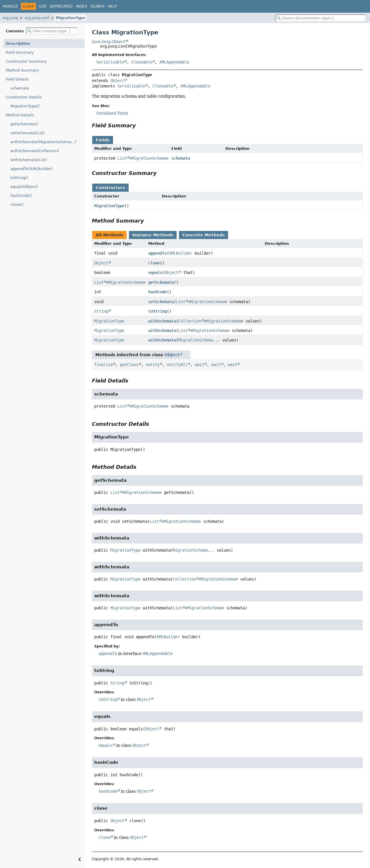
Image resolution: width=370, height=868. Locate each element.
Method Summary (22, 70)
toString (158, 311)
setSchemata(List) (27, 133)
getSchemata (161, 282)
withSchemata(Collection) (35, 151)
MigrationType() (25, 106)
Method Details (20, 115)
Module (10, 6)
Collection (190, 321)
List (122, 158)
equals (155, 272)
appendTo (158, 253)
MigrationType (71, 18)
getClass (129, 365)
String (101, 311)
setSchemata (161, 302)
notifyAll (177, 365)
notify (153, 365)
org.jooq (10, 18)
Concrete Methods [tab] (203, 235)
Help (112, 6)
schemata (20, 88)
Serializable (110, 62)
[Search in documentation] (321, 18)
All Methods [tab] (109, 235)
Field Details (17, 79)
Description (18, 43)
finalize (103, 365)
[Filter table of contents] (52, 31)
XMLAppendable (174, 62)
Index (82, 6)
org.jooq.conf (37, 18)
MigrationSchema (149, 158)
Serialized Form (112, 113)
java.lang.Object (109, 42)
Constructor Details (24, 97)
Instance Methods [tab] (153, 235)
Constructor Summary (26, 61)
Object (117, 81)
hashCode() (21, 196)
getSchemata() (24, 124)
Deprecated (61, 6)
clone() (17, 205)
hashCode (158, 292)
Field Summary (20, 52)
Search (97, 6)
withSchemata (162, 321)
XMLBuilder (181, 253)
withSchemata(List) (29, 160)
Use (43, 6)
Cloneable (142, 62)
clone (154, 263)
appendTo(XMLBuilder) (31, 169)
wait (199, 365)
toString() (19, 178)
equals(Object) (24, 187)
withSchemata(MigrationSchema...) (43, 142)
